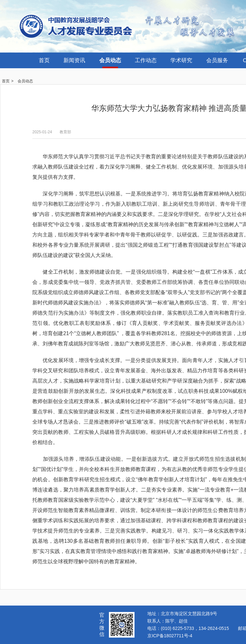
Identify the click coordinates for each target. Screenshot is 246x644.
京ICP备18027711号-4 (170, 636)
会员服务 (217, 60)
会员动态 (110, 60)
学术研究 (181, 60)
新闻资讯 (74, 60)
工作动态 (146, 60)
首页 (44, 60)
